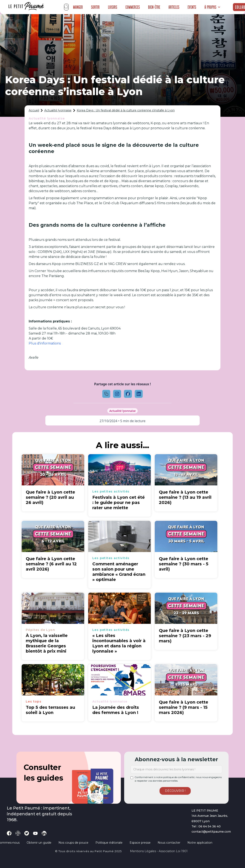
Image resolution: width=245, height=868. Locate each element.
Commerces (133, 7)
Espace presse (140, 843)
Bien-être (154, 7)
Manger (78, 7)
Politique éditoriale (109, 843)
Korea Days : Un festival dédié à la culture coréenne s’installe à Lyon (126, 110)
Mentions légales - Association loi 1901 (159, 851)
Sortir (95, 7)
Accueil (34, 110)
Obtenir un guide (39, 843)
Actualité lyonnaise (58, 110)
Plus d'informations (45, 343)
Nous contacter (169, 843)
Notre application (200, 843)
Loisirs (113, 7)
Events (192, 7)
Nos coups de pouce (73, 843)
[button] (212, 7)
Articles (174, 7)
